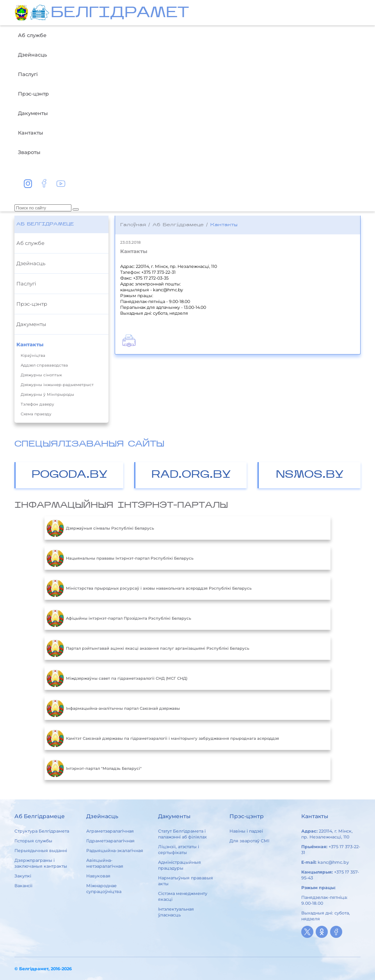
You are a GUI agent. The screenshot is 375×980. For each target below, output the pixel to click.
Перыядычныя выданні (41, 851)
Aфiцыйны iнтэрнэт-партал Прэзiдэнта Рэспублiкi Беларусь (119, 618)
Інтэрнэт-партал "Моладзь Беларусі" (94, 768)
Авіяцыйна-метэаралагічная (105, 863)
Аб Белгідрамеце (45, 224)
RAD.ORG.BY (191, 475)
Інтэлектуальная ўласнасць (176, 912)
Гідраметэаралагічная (110, 841)
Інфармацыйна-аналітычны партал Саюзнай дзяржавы (113, 708)
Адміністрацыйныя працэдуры (180, 865)
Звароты (29, 152)
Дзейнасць (32, 55)
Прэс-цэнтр (33, 94)
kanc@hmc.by (333, 862)
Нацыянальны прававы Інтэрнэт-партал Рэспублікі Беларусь (120, 558)
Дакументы (33, 113)
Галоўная (133, 225)
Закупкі (23, 876)
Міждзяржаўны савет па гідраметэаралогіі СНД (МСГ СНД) (117, 678)
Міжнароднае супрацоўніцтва (104, 889)
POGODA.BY (70, 475)
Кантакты (30, 133)
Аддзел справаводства (44, 365)
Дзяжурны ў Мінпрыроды (47, 394)
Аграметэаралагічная (110, 831)
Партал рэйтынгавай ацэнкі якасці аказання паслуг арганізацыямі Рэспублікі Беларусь (148, 648)
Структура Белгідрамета (42, 831)
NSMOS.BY (310, 475)
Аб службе (32, 35)
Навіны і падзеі (246, 831)
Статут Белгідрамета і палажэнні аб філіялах (182, 834)
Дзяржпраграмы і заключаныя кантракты (41, 863)
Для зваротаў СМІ (249, 841)
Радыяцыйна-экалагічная (115, 851)
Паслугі (28, 74)
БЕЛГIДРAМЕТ (120, 13)
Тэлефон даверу (37, 404)
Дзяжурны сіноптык (41, 375)
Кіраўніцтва (33, 355)
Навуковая (98, 876)
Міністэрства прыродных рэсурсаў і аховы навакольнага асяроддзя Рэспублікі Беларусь (149, 588)
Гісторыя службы (33, 841)
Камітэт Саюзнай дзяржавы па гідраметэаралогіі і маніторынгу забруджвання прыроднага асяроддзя (163, 738)
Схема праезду (36, 414)
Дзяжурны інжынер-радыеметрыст (57, 385)
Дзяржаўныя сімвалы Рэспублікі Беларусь (100, 528)
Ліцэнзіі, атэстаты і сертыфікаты (179, 850)
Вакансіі (23, 886)
